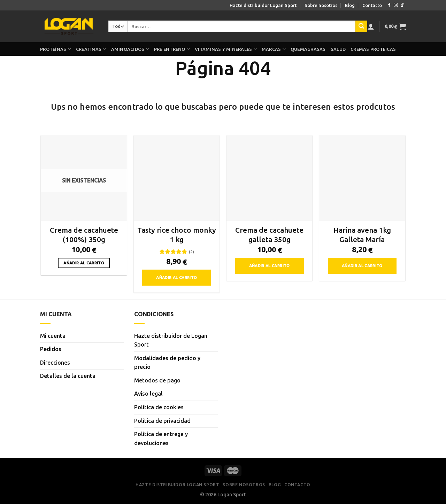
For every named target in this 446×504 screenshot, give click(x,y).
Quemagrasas (308, 49)
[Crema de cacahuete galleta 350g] (270, 178)
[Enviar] (361, 26)
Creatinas (91, 49)
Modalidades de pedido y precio (167, 363)
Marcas (274, 49)
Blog (350, 5)
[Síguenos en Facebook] (389, 5)
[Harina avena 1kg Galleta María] (362, 178)
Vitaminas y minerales (226, 49)
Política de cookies (159, 407)
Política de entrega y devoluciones (161, 439)
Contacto (372, 5)
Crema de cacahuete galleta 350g (269, 235)
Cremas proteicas (373, 49)
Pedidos (51, 349)
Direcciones (55, 363)
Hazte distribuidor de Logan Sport (171, 340)
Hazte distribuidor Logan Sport (263, 5)
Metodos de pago (157, 380)
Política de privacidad (162, 421)
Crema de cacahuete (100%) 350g (84, 235)
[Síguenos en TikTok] (402, 5)
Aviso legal (148, 394)
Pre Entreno (172, 49)
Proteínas (56, 49)
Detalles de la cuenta (68, 376)
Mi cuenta (53, 336)
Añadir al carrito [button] (176, 277)
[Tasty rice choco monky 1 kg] (177, 178)
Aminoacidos (130, 49)
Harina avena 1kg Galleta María (362, 235)
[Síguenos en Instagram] (396, 5)
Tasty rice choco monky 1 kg (177, 235)
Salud (338, 49)
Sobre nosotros (321, 5)
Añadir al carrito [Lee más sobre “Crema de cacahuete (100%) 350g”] (84, 263)
